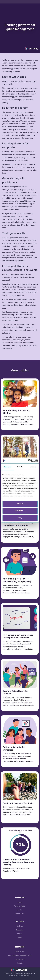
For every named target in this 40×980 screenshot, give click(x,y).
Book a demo (20, 914)
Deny (20, 518)
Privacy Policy (20, 959)
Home (20, 902)
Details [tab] (20, 467)
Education (20, 930)
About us (20, 910)
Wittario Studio (20, 906)
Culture (20, 934)
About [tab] (33, 467)
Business (20, 926)
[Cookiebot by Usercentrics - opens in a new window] (28, 460)
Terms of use (20, 952)
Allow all (20, 504)
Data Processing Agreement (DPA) (20, 956)
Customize (20, 511)
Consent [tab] (7, 467)
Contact (20, 963)
